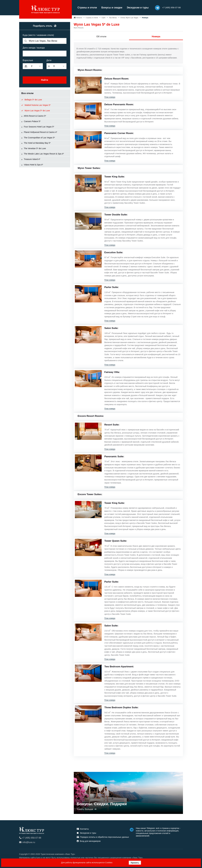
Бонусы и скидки (110, 8)
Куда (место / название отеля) (38, 35)
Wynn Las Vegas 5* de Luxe (36, 110)
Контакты (83, 829)
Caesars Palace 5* (31, 121)
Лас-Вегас (113, 17)
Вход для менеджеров (89, 841)
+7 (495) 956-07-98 (30, 838)
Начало (79, 17)
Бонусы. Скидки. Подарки (102, 804)
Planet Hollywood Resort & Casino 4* (39, 132)
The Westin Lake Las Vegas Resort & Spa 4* (43, 154)
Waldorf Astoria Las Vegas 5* (36, 105)
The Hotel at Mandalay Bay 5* (36, 143)
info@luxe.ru (27, 842)
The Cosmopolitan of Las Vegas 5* (38, 137)
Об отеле (101, 36)
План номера (110, 97)
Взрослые (28, 60)
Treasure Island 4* (31, 159)
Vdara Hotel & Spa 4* (32, 164)
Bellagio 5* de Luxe (32, 99)
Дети (49, 60)
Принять (135, 863)
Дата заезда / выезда (34, 48)
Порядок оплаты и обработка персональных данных (103, 837)
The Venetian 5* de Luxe (34, 148)
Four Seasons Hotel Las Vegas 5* (38, 127)
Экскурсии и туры (136, 8)
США (103, 17)
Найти (45, 80)
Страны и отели (86, 8)
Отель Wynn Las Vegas (129, 17)
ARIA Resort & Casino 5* (34, 116)
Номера (156, 36)
